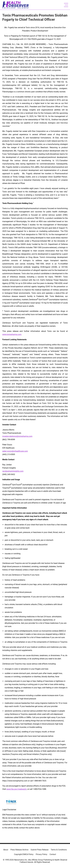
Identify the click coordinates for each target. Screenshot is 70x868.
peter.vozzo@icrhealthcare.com (15, 451)
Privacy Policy (42, 854)
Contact (53, 854)
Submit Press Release (40, 850)
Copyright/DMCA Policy (24, 854)
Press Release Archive (19, 850)
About (6, 850)
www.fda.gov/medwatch (16, 789)
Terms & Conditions (59, 850)
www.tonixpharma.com (12, 334)
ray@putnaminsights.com (13, 471)
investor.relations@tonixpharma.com (17, 436)
